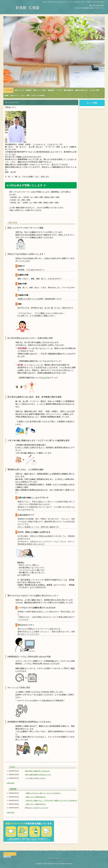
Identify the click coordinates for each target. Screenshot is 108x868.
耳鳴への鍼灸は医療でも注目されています (38, 775)
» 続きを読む (11, 783)
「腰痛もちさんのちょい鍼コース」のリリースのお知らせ (43, 793)
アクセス (59, 90)
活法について (14, 95)
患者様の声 (51, 90)
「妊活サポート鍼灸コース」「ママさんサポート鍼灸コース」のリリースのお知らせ (51, 800)
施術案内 (29, 90)
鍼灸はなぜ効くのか (81, 90)
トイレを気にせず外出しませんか (35, 778)
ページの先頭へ (10, 854)
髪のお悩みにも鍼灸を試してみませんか (37, 771)
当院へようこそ (19, 90)
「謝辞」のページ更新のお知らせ (35, 797)
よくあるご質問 (94, 90)
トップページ (8, 90)
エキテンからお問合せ (38, 95)
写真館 (6, 95)
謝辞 (28, 95)
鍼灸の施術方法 (69, 90)
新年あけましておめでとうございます (37, 808)
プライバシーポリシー (54, 858)
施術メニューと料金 (40, 90)
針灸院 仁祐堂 (28, 8)
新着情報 (13, 789)
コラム (23, 95)
